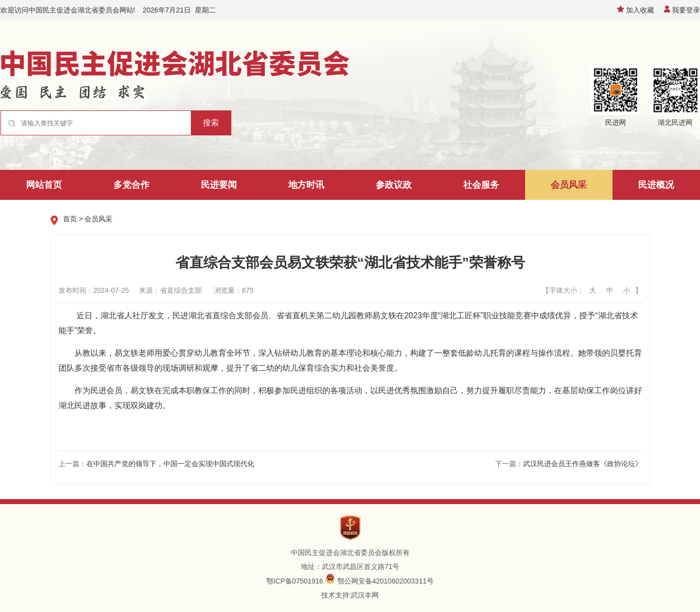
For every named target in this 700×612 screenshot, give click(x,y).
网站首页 (44, 185)
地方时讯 (306, 185)
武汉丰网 (365, 595)
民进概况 (656, 185)
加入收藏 (636, 10)
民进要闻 (219, 185)
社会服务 (481, 185)
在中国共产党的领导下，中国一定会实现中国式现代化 (170, 464)
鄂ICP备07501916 (295, 581)
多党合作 (131, 185)
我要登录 (682, 10)
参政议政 (394, 185)
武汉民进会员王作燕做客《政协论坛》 (583, 464)
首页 (70, 219)
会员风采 (569, 185)
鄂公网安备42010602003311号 (385, 581)
